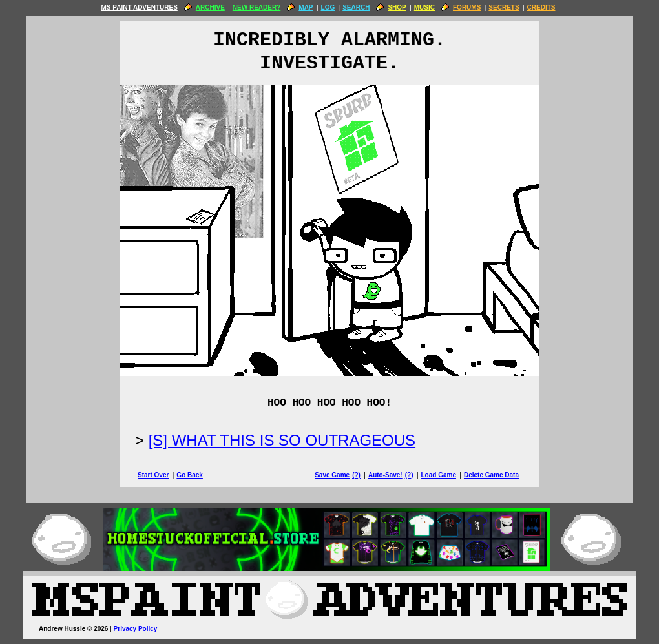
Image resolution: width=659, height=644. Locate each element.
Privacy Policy (136, 629)
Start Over (153, 475)
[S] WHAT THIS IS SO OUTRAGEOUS (282, 440)
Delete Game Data (491, 475)
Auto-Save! (385, 475)
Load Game (438, 475)
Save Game (332, 475)
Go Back (190, 475)
